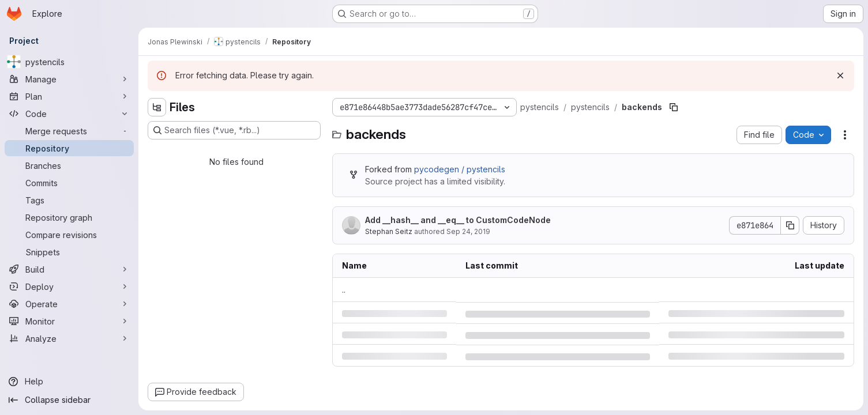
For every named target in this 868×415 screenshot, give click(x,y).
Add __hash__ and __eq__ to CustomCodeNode (458, 220)
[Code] (69, 114)
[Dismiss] (840, 76)
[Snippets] (69, 252)
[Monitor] (69, 321)
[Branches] (69, 165)
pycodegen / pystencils (460, 169)
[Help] (69, 382)
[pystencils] (69, 62)
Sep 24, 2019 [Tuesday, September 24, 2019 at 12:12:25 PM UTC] (468, 231)
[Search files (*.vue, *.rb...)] (234, 130)
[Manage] (69, 79)
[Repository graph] (69, 217)
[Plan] (69, 96)
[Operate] (69, 304)
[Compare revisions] (69, 235)
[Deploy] (69, 286)
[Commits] (69, 183)
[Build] (69, 269)
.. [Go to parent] (344, 290)
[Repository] (69, 148)
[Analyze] (69, 338)
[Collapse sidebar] (69, 400)
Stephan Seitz (389, 231)
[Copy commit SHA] (790, 225)
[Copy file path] (674, 107)
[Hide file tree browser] (157, 107)
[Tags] (69, 200)
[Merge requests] (69, 131)
